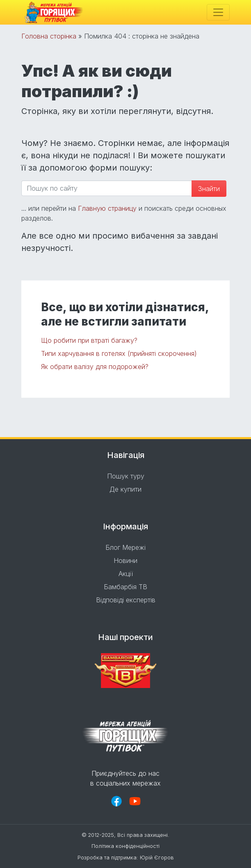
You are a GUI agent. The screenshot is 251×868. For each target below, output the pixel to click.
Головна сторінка (49, 36)
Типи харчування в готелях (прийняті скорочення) (119, 353)
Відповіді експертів (126, 600)
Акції (126, 574)
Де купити (125, 489)
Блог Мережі (125, 547)
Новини (125, 560)
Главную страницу (107, 208)
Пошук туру (126, 476)
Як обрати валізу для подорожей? (95, 367)
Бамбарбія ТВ (125, 587)
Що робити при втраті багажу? (89, 340)
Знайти (209, 189)
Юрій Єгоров (157, 858)
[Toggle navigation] (218, 12)
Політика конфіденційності (125, 846)
